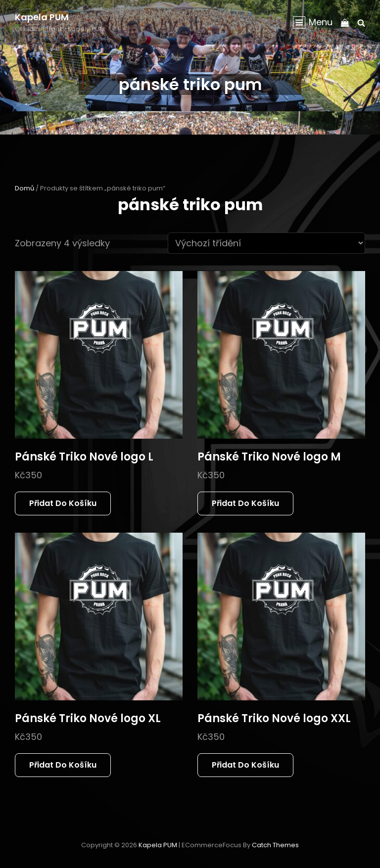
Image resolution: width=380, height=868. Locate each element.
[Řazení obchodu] (266, 243)
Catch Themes (275, 845)
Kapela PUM (42, 17)
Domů (24, 188)
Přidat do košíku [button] (63, 503)
